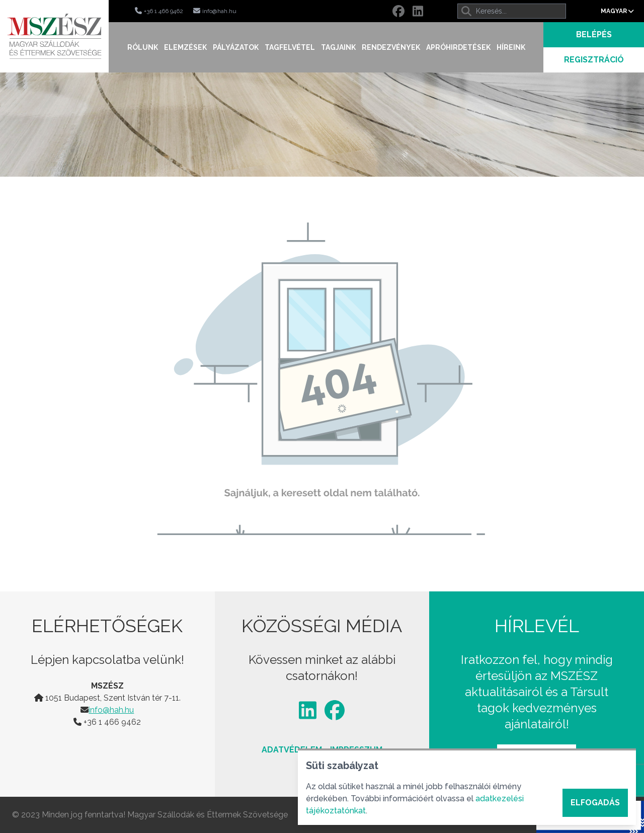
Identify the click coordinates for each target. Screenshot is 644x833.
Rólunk (143, 47)
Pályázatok (236, 47)
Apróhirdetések (458, 47)
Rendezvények (391, 47)
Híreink (511, 47)
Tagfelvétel (290, 47)
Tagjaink (338, 47)
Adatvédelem (292, 750)
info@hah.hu (111, 710)
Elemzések (185, 47)
